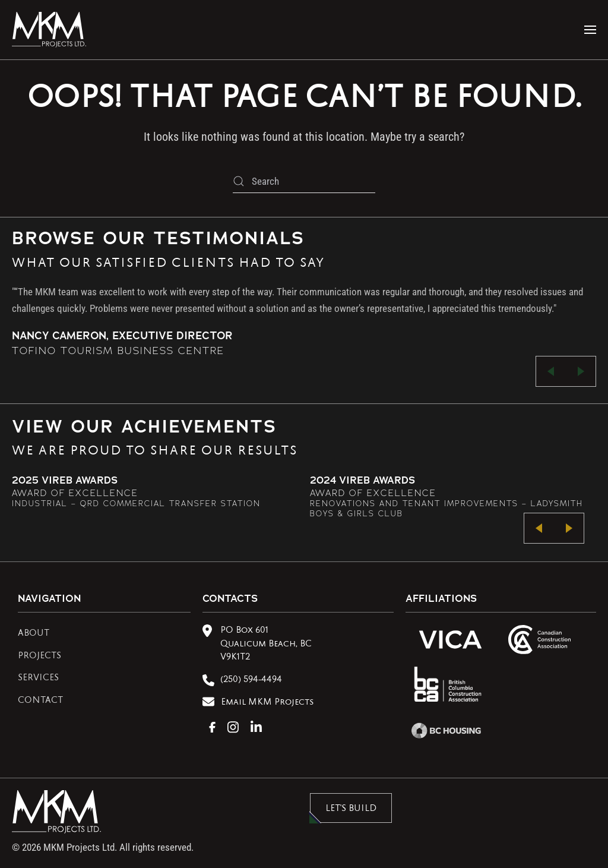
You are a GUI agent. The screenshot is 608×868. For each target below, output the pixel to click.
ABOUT (34, 634)
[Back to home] (49, 30)
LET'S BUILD (351, 809)
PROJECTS (39, 656)
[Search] (304, 181)
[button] (590, 30)
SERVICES (38, 678)
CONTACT (40, 701)
